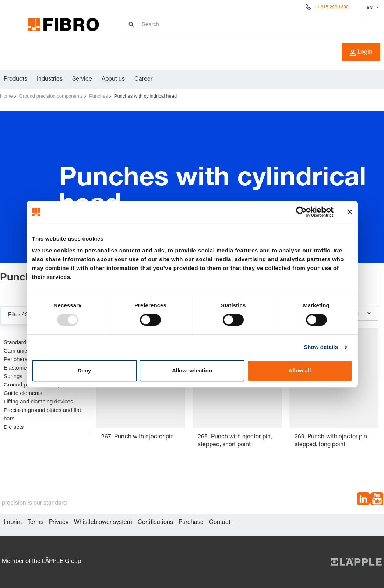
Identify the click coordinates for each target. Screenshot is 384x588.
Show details (321, 347)
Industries (50, 80)
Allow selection (192, 370)
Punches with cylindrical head (146, 96)
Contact (220, 523)
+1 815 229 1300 (332, 7)
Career (143, 80)
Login (361, 53)
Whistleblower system (103, 523)
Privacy (59, 523)
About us (113, 80)
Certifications (155, 523)
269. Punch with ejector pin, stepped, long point (332, 441)
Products (15, 80)
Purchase (191, 523)
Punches (98, 96)
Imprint (13, 523)
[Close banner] (350, 212)
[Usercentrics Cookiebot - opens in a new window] (301, 212)
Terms (36, 523)
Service (82, 80)
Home (6, 96)
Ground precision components (51, 96)
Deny (84, 370)
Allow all (300, 370)
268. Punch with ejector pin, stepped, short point (235, 441)
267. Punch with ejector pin (138, 437)
